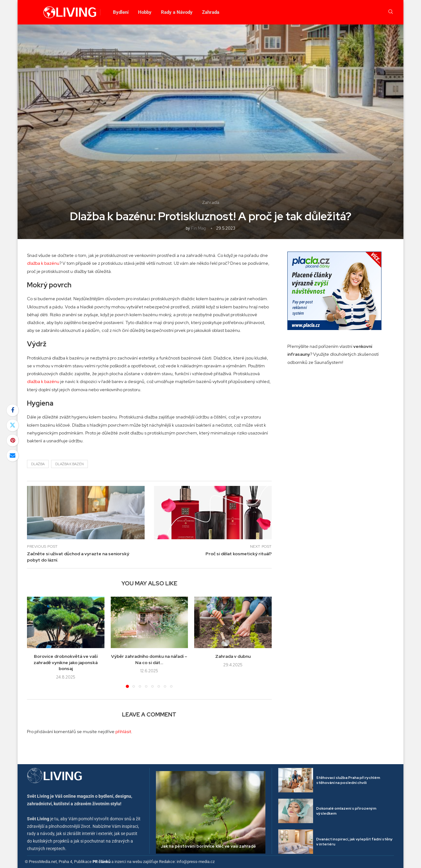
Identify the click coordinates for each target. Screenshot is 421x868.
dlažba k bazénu (43, 263)
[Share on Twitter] (13, 425)
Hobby (145, 12)
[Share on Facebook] (13, 410)
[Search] (391, 12)
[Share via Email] (13, 455)
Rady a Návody (177, 12)
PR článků (101, 862)
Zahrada (211, 12)
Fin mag (198, 228)
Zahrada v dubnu (233, 656)
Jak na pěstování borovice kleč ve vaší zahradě (208, 846)
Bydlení (121, 12)
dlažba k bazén (69, 464)
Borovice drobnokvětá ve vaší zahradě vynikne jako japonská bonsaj (66, 662)
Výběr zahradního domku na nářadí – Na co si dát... (149, 659)
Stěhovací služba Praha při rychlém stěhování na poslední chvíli (348, 780)
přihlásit (123, 732)
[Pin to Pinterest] (13, 440)
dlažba (38, 464)
